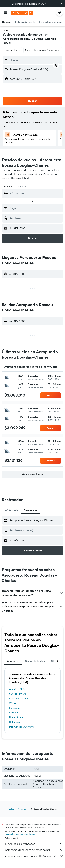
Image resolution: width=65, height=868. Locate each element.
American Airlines (18, 689)
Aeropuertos (24, 809)
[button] (61, 4)
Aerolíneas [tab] (13, 661)
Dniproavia (15, 722)
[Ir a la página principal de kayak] (22, 13)
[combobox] (12, 50)
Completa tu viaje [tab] (35, 661)
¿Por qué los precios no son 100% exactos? (34, 856)
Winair (13, 703)
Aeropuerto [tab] (31, 510)
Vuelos (11, 809)
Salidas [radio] (22, 186)
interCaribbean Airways (21, 727)
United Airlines (17, 717)
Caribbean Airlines (19, 698)
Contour (14, 713)
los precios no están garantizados (20, 834)
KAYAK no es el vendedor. (34, 844)
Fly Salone (15, 708)
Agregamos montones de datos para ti (34, 850)
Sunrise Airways (18, 694)
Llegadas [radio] (7, 186)
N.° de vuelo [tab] (11, 510)
